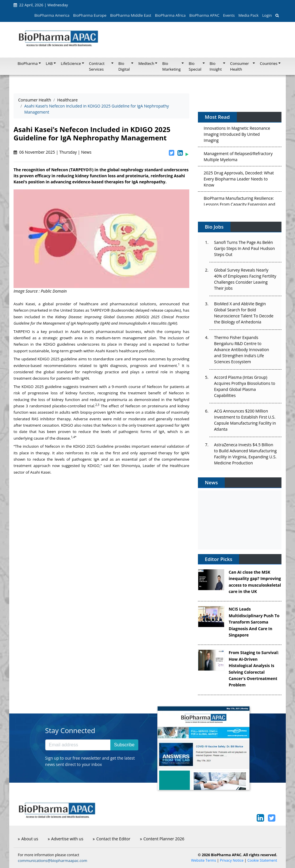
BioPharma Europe (90, 15)
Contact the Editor (111, 839)
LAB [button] (49, 63)
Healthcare (67, 100)
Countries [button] (269, 63)
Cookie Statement (262, 860)
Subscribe (124, 745)
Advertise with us (66, 839)
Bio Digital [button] (124, 66)
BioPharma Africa (170, 15)
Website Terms (204, 860)
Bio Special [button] (195, 66)
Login (267, 15)
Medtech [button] (146, 63)
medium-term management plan (126, 338)
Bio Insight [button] (216, 66)
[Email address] (78, 745)
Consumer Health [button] (240, 66)
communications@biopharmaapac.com (53, 861)
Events (229, 15)
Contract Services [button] (97, 66)
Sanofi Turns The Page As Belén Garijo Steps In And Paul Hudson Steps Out (244, 248)
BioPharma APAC (204, 15)
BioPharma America (52, 15)
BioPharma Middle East (131, 15)
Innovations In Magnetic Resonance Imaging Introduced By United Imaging (237, 136)
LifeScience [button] (71, 63)
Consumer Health (35, 100)
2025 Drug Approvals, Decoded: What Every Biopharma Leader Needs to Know (239, 181)
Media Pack (248, 15)
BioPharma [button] (28, 63)
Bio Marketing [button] (171, 66)
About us (28, 839)
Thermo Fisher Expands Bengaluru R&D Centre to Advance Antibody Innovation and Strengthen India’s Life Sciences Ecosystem (242, 350)
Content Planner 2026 (162, 839)
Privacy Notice (232, 860)
